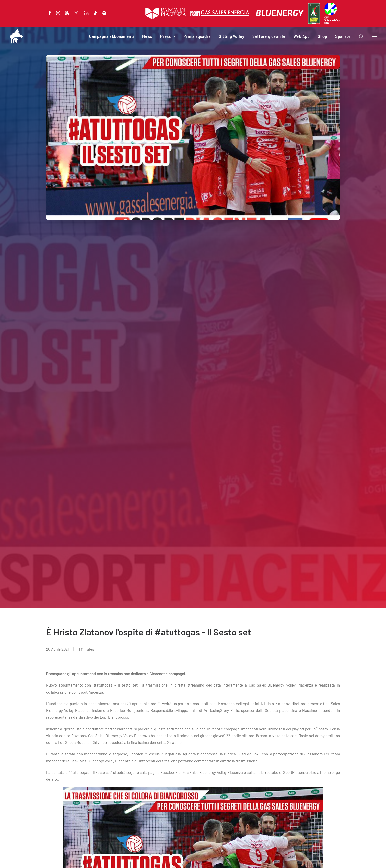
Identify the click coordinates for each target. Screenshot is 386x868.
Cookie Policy (80, 858)
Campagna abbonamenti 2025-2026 (76, 792)
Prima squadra (197, 36)
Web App (302, 36)
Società (128, 792)
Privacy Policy (56, 858)
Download (130, 813)
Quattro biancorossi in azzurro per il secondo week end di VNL (189, 713)
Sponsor (343, 36)
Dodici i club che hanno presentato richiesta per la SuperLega (63, 713)
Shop (322, 36)
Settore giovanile (269, 36)
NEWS (20, 701)
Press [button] (168, 36)
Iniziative (130, 806)
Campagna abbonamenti (112, 36)
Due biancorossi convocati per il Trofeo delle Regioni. (310, 713)
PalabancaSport (135, 799)
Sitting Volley (232, 36)
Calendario (55, 799)
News (147, 36)
